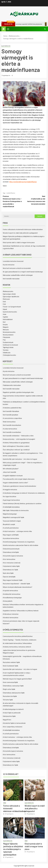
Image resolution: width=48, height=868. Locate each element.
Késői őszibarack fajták (10, 666)
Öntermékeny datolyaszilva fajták (14, 693)
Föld (4, 304)
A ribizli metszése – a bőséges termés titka (17, 531)
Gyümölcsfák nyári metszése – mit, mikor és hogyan (20, 459)
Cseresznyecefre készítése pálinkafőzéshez (18, 636)
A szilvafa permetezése (11, 528)
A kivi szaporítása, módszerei (13, 727)
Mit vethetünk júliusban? (11, 469)
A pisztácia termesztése (11, 538)
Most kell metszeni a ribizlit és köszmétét (17, 268)
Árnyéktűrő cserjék (9, 524)
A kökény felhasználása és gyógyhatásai (16, 443)
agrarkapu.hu (7, 76)
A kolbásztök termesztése (12, 594)
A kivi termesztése (9, 559)
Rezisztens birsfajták (10, 696)
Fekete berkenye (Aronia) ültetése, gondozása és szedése (22, 504)
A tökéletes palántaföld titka (12, 408)
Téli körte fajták (8, 700)
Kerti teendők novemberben (12, 432)
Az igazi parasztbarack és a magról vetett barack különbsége (23, 272)
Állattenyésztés (6, 46)
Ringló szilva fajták (9, 689)
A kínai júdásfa (8, 601)
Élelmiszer (6, 299)
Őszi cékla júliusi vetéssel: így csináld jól (16, 450)
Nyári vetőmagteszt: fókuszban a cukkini (16, 446)
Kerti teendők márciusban (11, 279)
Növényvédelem (8, 335)
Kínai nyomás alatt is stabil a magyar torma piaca (19, 243)
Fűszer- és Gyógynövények (12, 307)
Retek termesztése (9, 422)
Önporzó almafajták (9, 577)
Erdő (4, 302)
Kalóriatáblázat (8, 319)
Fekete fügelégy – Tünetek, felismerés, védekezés (20, 640)
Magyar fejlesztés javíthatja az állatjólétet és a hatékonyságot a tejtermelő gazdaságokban (13, 849)
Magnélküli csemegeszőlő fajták (13, 517)
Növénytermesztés (9, 332)
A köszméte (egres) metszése (13, 556)
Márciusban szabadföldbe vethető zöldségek (18, 275)
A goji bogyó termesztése (11, 500)
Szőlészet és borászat (10, 345)
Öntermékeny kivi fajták (10, 570)
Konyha (5, 325)
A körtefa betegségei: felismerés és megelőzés (19, 542)
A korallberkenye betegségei (12, 598)
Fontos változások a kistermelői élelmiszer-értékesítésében (23, 230)
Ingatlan (5, 317)
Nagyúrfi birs (7, 720)
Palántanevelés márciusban (12, 385)
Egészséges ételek (9, 294)
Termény (6, 350)
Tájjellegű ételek (8, 347)
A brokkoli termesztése (11, 618)
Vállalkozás (7, 353)
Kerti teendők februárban (11, 411)
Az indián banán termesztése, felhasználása (17, 643)
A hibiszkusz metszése (11, 614)
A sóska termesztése (10, 429)
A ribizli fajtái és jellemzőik (12, 713)
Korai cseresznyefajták (10, 682)
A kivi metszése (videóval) (12, 563)
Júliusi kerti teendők (9, 472)
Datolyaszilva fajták (9, 716)
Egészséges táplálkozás (11, 297)
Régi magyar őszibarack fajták (13, 580)
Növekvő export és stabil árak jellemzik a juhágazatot (20, 233)
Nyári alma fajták (8, 573)
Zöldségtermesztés (9, 355)
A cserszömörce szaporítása (12, 418)
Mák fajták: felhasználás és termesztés (16, 511)
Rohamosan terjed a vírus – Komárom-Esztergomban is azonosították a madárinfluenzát (13, 201)
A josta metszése (9, 265)
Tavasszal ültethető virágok (12, 521)
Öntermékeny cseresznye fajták (13, 686)
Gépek (5, 309)
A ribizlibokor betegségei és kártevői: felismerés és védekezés (24, 493)
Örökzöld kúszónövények (11, 549)
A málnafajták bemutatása (11, 507)
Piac (4, 340)
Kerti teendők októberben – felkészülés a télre (18, 436)
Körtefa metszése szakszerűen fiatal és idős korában (20, 545)
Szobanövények (8, 342)
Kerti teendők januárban (10, 415)
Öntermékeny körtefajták (11, 552)
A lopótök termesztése (10, 591)
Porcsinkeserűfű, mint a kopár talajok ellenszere (19, 479)
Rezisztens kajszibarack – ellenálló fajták (16, 584)
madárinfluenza (11, 193)
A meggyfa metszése (10, 490)
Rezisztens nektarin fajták (11, 662)
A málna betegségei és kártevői (13, 709)
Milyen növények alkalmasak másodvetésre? (17, 587)
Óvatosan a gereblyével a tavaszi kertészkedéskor (19, 486)
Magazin (6, 327)
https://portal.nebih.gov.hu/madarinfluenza (23, 182)
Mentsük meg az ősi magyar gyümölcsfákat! (17, 679)
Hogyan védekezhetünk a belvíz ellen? (15, 483)
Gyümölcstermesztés (10, 312)
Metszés (6, 330)
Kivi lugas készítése (9, 497)
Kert (4, 322)
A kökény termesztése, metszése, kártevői (17, 647)
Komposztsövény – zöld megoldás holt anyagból (19, 439)
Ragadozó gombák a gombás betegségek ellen (18, 392)
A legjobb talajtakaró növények (13, 476)
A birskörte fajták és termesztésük (14, 723)
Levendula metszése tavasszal (13, 261)
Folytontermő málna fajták (11, 566)
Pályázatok (6, 337)
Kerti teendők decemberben (12, 425)
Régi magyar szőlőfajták (11, 535)
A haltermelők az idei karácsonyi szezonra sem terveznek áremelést (35, 200)
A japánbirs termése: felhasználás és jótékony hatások (21, 611)
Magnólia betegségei (10, 514)
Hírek (5, 314)
